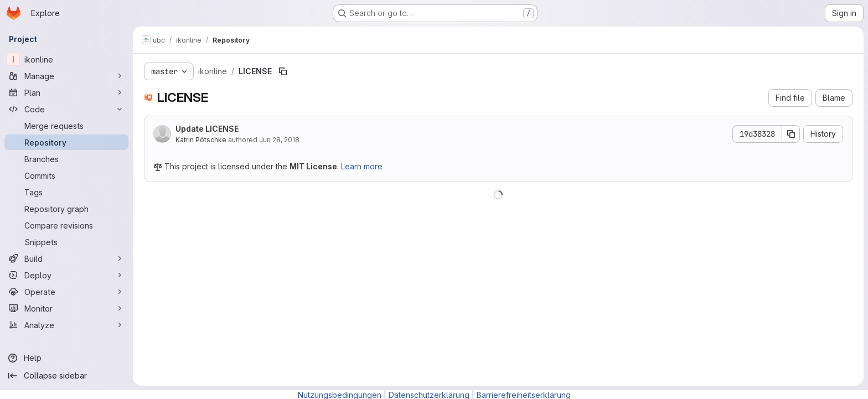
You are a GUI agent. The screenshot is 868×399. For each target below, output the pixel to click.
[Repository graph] (66, 209)
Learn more (362, 166)
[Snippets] (66, 242)
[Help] (66, 358)
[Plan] (66, 92)
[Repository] (66, 142)
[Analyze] (66, 325)
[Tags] (66, 192)
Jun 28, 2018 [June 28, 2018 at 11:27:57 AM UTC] (279, 140)
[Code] (66, 109)
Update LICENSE (207, 129)
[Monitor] (66, 308)
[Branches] (66, 159)
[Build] (66, 258)
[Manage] (66, 76)
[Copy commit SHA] (791, 134)
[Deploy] (66, 275)
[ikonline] (66, 59)
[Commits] (66, 175)
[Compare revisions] (66, 225)
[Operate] (66, 292)
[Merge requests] (66, 126)
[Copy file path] (283, 71)
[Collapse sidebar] (66, 376)
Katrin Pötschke (201, 140)
